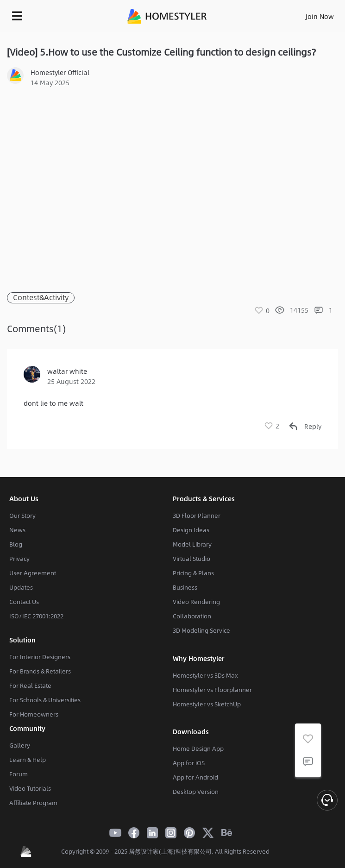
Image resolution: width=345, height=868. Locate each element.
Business (185, 587)
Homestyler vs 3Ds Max (205, 675)
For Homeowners (34, 714)
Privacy (19, 559)
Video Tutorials (30, 788)
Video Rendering (196, 602)
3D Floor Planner (197, 516)
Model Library (192, 544)
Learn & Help (28, 760)
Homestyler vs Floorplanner (212, 690)
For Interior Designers (40, 657)
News (17, 530)
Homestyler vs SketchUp (207, 704)
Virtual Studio (191, 559)
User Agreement (33, 573)
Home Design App (198, 748)
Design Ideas (191, 530)
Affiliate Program (33, 803)
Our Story (22, 516)
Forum (19, 774)
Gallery (20, 745)
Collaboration (192, 616)
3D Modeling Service (201, 630)
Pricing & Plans (193, 573)
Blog (16, 544)
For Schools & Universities (45, 700)
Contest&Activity (41, 298)
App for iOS (189, 763)
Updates (21, 587)
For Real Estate (30, 686)
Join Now (320, 16)
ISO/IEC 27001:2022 (36, 616)
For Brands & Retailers (40, 671)
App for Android (195, 777)
